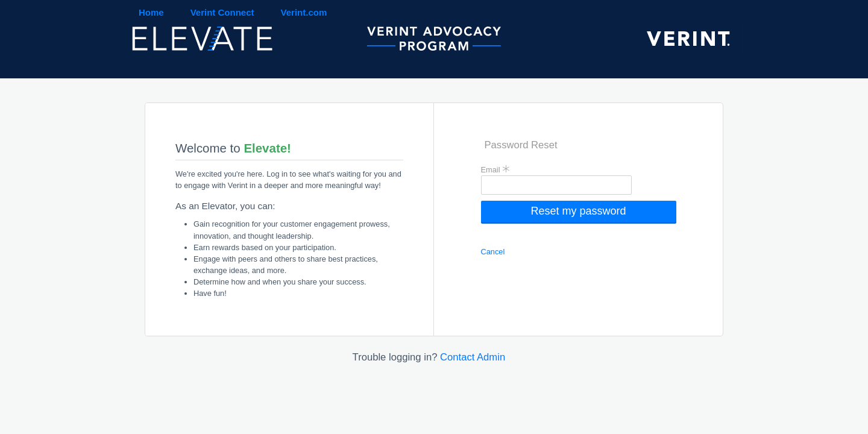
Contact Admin (473, 357)
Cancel (493, 252)
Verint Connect (222, 12)
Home (151, 12)
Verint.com (304, 12)
